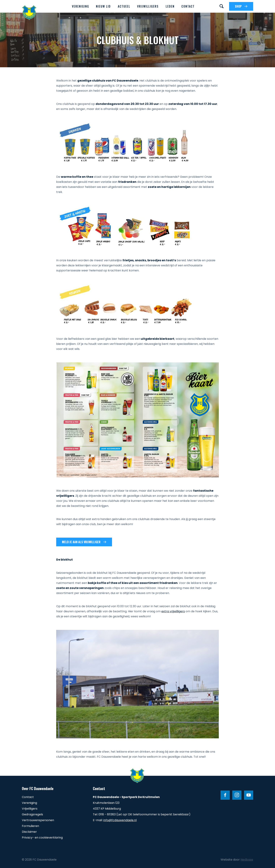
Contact (188, 6)
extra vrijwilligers (173, 611)
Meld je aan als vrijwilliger (81, 542)
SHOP (238, 6)
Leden (170, 6)
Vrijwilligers (148, 6)
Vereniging (80, 6)
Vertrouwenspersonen (38, 820)
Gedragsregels (32, 814)
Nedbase (247, 860)
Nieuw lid (103, 6)
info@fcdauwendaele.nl (120, 820)
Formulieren (30, 826)
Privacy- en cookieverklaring (42, 838)
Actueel (124, 6)
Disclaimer (29, 832)
